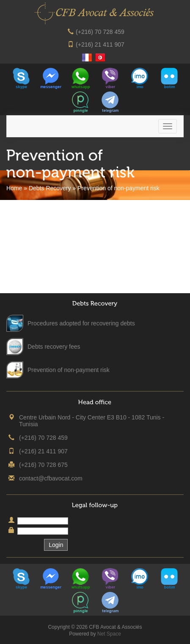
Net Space (109, 634)
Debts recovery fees (54, 347)
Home (14, 188)
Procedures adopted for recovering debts (81, 323)
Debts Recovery (50, 188)
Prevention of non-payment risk (69, 370)
